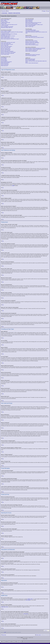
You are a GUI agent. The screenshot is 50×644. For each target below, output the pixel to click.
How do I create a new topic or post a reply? (8, 42)
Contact (12, 642)
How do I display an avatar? (5, 37)
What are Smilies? (4, 60)
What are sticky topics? (5, 64)
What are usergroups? (29, 22)
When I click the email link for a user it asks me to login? (10, 39)
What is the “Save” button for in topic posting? (8, 52)
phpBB (13, 186)
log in (8, 6)
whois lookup (26, 614)
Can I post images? (4, 61)
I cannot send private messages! (31, 30)
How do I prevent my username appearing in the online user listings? (12, 32)
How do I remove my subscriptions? (31, 51)
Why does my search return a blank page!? (32, 43)
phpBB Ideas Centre (5, 607)
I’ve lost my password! (5, 26)
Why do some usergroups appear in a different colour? (34, 25)
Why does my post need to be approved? (8, 53)
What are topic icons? (4, 66)
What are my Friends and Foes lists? (31, 36)
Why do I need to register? (5, 20)
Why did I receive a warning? (6, 50)
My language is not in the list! (6, 35)
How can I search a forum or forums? (31, 41)
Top (20, 642)
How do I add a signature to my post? (7, 44)
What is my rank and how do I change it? (8, 38)
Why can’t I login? (4, 24)
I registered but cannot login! (6, 23)
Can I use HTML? (4, 59)
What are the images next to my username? (8, 36)
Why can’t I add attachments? (6, 49)
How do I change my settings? (6, 31)
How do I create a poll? (5, 45)
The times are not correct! (5, 33)
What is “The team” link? (29, 27)
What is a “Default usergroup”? (30, 26)
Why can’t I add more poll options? (7, 46)
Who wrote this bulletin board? (30, 59)
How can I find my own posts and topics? (32, 45)
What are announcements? (5, 63)
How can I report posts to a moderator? (7, 51)
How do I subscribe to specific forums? (32, 50)
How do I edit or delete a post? (6, 43)
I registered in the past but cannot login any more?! (9, 25)
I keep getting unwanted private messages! (32, 31)
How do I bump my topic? (5, 54)
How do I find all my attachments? (31, 56)
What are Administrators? (29, 20)
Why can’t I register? (4, 22)
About (2, 642)
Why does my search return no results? (32, 42)
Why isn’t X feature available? (30, 60)
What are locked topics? (5, 65)
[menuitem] (7, 11)
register (11, 6)
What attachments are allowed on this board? (33, 55)
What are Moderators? (29, 21)
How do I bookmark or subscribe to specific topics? (34, 49)
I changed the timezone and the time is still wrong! (9, 34)
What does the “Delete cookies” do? (7, 28)
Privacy (16, 642)
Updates (7, 642)
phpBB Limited (30, 599)
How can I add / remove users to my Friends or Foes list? (35, 37)
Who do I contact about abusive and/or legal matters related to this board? (36, 62)
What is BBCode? (4, 58)
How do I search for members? (30, 44)
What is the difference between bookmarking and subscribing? (35, 48)
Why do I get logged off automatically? (7, 27)
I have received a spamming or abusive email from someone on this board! (36, 32)
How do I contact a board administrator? (32, 63)
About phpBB (28, 600)
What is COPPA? (4, 21)
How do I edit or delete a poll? (6, 47)
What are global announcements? (6, 62)
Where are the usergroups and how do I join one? (33, 23)
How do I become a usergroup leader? (32, 24)
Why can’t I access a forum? (6, 48)
